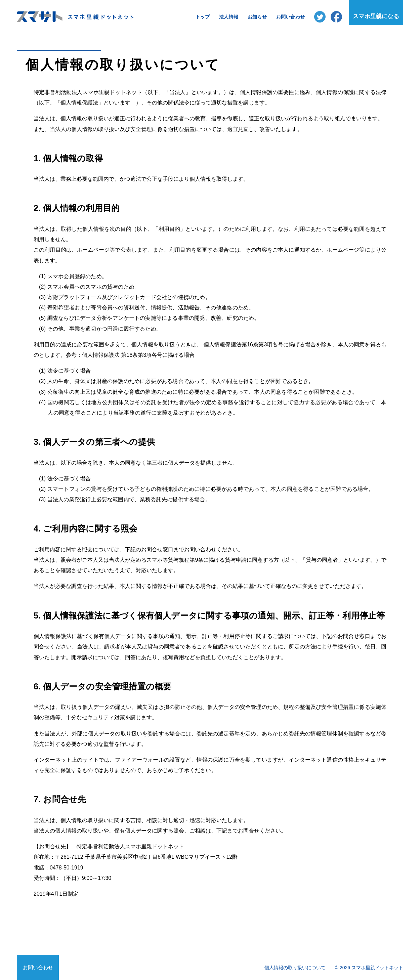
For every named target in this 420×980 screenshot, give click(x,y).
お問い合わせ (290, 17)
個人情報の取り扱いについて (295, 968)
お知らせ (257, 17)
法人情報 (229, 17)
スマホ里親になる (376, 16)
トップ (203, 17)
